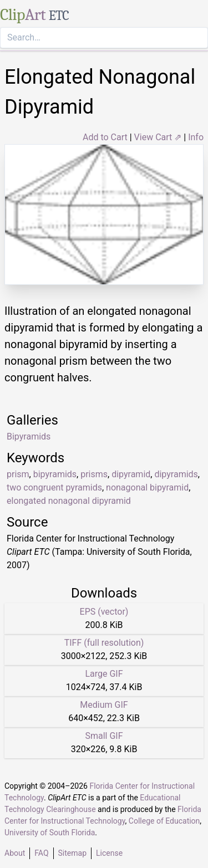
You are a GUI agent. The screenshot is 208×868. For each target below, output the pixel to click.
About (15, 853)
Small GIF (104, 736)
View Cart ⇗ (158, 137)
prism (18, 474)
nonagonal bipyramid (147, 487)
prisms (94, 474)
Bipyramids (29, 436)
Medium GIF (104, 705)
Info (196, 137)
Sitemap (72, 853)
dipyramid (131, 474)
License (109, 853)
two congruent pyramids (54, 487)
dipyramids (176, 474)
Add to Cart (105, 137)
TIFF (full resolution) (104, 643)
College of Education (164, 821)
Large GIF (104, 674)
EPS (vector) (104, 612)
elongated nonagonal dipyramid (69, 501)
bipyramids (55, 474)
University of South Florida (50, 833)
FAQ (41, 853)
